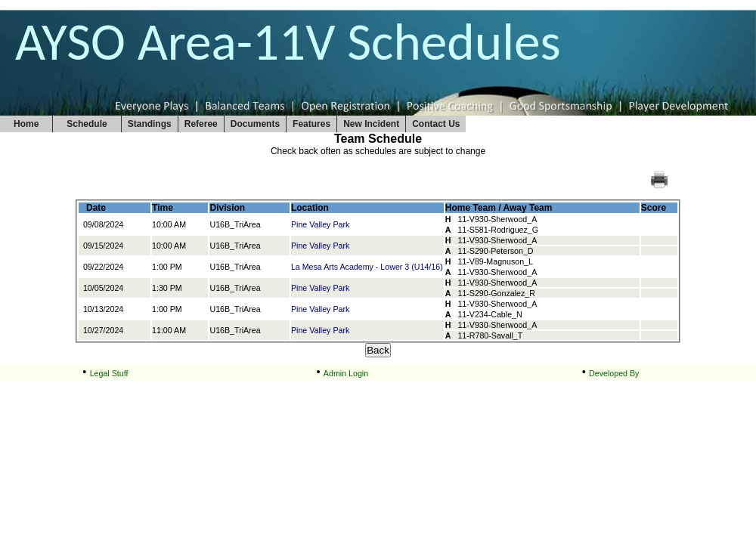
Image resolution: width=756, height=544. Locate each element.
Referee (201, 124)
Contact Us (436, 124)
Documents (255, 124)
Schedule (87, 124)
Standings (150, 124)
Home (26, 124)
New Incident (371, 124)
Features (311, 124)
